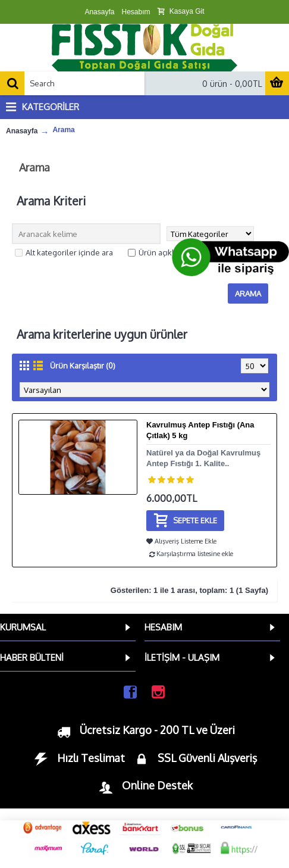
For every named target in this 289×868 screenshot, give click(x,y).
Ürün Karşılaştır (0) (83, 366)
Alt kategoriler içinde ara (64, 252)
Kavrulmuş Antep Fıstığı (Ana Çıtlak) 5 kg (200, 430)
